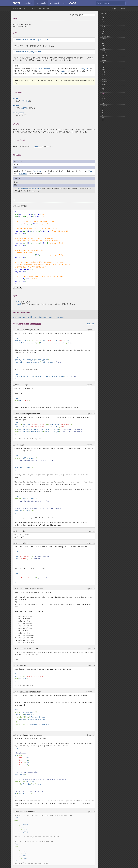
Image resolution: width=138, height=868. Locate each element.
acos (103, 19)
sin (103, 110)
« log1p (114, 9)
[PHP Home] (16, 3)
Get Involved (54, 3)
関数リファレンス (24, 9)
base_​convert (106, 36)
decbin (104, 48)
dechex (104, 51)
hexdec (104, 72)
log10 (103, 89)
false (90, 171)
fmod (103, 67)
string (83, 69)
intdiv (103, 77)
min (103, 96)
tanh (103, 120)
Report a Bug (59, 317)
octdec (104, 98)
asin (103, 24)
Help (64, 3)
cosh (103, 46)
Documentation (41, 3)
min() (18, 302)
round (103, 108)
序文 (15, 9)
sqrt (103, 115)
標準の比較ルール (45, 69)
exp (103, 58)
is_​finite (104, 79)
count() (18, 304)
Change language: (75, 15)
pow (103, 103)
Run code (17, 287)
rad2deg (104, 106)
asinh (103, 27)
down (18, 330)
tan (103, 118)
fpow (103, 70)
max (103, 94)
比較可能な (25, 101)
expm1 (104, 60)
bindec (104, 39)
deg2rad (104, 55)
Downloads (28, 3)
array (20, 52)
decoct (104, 53)
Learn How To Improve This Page (25, 317)
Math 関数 (46, 9)
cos (103, 43)
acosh (104, 22)
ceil (103, 41)
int (88, 69)
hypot (103, 75)
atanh (103, 34)
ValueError (38, 146)
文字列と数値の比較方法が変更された (28, 189)
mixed (20, 40)
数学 (34, 9)
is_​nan (104, 84)
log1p (103, 91)
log (103, 86)
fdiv (103, 63)
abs (103, 17)
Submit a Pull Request (45, 317)
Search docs (103, 3)
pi (102, 101)
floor (103, 65)
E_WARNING (23, 174)
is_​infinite (105, 82)
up (15, 330)
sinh (103, 113)
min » (123, 9)
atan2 (103, 31)
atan (103, 29)
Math (39, 9)
